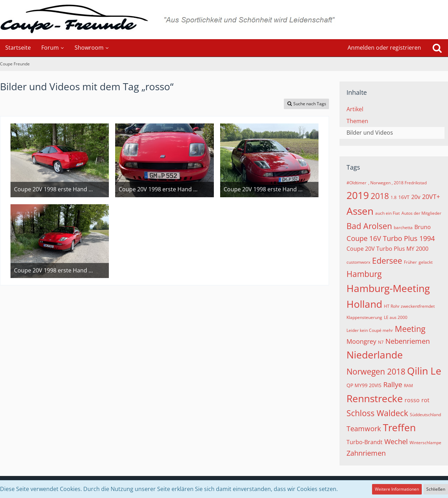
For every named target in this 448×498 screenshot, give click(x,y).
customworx (358, 262)
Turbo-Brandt (365, 442)
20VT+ (431, 197)
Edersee (387, 261)
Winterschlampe (425, 443)
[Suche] (437, 48)
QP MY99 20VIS (364, 385)
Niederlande (375, 355)
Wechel (396, 442)
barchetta (403, 227)
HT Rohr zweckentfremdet (409, 306)
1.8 (394, 197)
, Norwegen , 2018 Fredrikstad (397, 183)
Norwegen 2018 (376, 371)
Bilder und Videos (370, 133)
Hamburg (364, 274)
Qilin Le (424, 371)
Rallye (393, 385)
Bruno (423, 227)
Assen (360, 211)
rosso (412, 400)
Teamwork (364, 429)
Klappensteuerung (364, 317)
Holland (364, 304)
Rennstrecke (375, 398)
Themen (357, 121)
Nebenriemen (408, 341)
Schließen (436, 489)
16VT (404, 197)
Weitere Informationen (397, 489)
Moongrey (361, 341)
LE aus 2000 (396, 317)
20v (416, 197)
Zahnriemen (366, 453)
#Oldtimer (356, 183)
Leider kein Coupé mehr (370, 330)
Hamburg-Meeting (388, 288)
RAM (408, 386)
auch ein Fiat (387, 213)
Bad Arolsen (369, 226)
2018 (380, 196)
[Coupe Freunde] (224, 20)
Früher (410, 262)
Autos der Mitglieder (421, 213)
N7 (381, 342)
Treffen (399, 427)
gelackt (426, 262)
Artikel (355, 109)
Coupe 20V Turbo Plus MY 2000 (387, 249)
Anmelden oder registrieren (384, 48)
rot (425, 400)
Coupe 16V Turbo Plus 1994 (391, 238)
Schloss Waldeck (377, 413)
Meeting (410, 329)
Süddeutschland (425, 415)
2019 (358, 195)
